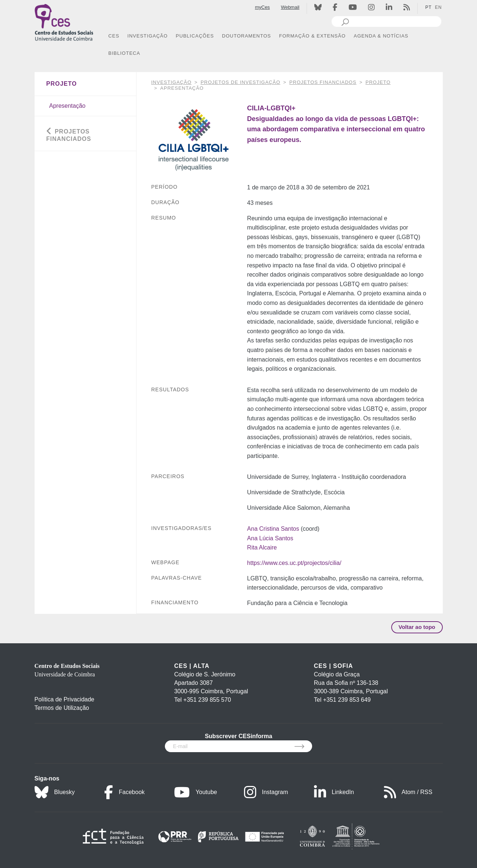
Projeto (378, 82)
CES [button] (114, 36)
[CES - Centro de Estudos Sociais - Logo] (64, 22)
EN (439, 7)
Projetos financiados (323, 82)
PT (428, 7)
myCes (262, 7)
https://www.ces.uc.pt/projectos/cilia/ (294, 563)
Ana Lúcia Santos (270, 538)
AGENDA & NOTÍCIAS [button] (381, 36)
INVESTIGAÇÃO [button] (148, 36)
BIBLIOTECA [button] (124, 53)
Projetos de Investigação (241, 82)
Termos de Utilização (62, 708)
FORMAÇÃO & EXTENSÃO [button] (312, 36)
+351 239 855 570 (207, 700)
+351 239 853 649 (347, 700)
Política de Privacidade (65, 699)
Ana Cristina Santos (273, 529)
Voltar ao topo (417, 627)
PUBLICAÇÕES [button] (195, 36)
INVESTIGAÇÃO (172, 82)
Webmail (290, 7)
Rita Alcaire (262, 547)
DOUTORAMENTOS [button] (246, 36)
